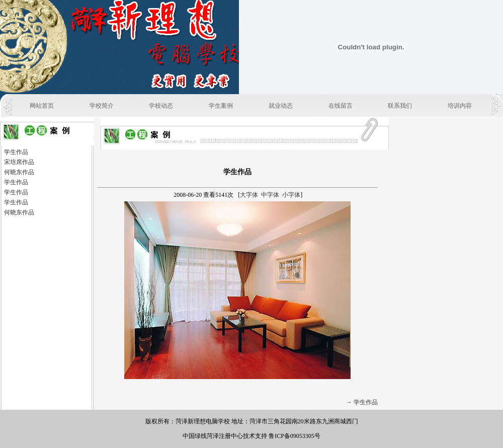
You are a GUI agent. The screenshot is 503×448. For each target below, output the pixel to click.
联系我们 (400, 106)
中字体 (270, 195)
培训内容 (460, 106)
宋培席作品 (19, 162)
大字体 (249, 195)
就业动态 (281, 106)
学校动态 (161, 106)
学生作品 (16, 152)
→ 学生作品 (362, 402)
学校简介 (102, 106)
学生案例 (221, 106)
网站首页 (42, 106)
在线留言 (341, 106)
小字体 (291, 195)
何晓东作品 (19, 172)
